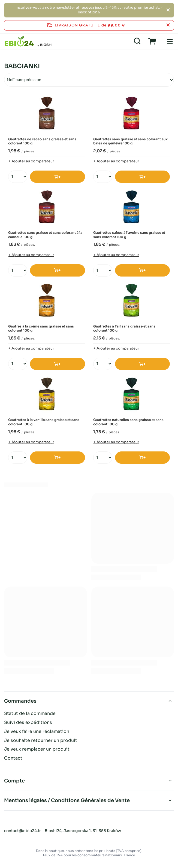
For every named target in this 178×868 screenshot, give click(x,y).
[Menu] (170, 41)
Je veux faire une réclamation (37, 732)
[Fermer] (168, 10)
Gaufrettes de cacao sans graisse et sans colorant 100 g (42, 141)
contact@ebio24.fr (22, 831)
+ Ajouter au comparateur (31, 161)
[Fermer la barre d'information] (168, 25)
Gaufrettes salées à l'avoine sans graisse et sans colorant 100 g (129, 235)
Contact (13, 758)
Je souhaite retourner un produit (41, 740)
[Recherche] (137, 41)
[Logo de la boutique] (28, 41)
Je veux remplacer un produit (37, 749)
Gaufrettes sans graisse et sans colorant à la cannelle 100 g (45, 235)
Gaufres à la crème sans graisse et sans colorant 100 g (41, 328)
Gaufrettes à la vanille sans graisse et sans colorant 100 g (44, 422)
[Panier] (152, 41)
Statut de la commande (30, 714)
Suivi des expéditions (28, 723)
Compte (14, 781)
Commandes (20, 701)
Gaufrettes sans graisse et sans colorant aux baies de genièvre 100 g (130, 141)
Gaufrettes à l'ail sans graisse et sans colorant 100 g (124, 328)
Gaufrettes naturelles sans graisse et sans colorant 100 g (128, 422)
